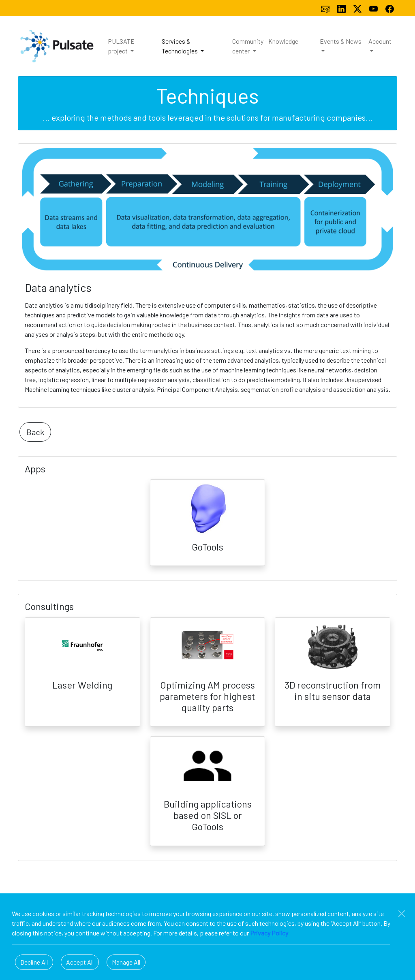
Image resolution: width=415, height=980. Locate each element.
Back (35, 432)
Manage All (126, 962)
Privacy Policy (269, 933)
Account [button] (380, 41)
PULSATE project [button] (121, 46)
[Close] (402, 914)
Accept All (80, 962)
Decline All (34, 962)
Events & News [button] (341, 41)
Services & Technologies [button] (180, 46)
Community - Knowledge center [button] (265, 46)
